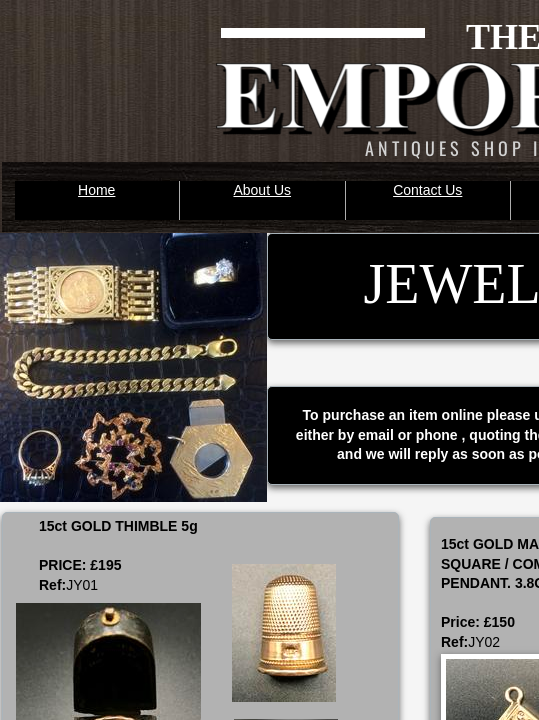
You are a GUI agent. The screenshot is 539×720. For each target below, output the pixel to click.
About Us (262, 190)
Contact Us (427, 190)
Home (96, 190)
